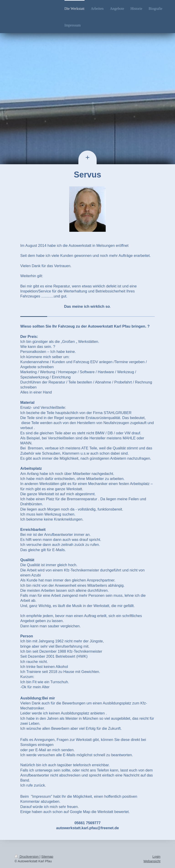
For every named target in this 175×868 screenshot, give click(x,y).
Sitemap (47, 857)
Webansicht (152, 861)
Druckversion (27, 857)
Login (156, 857)
